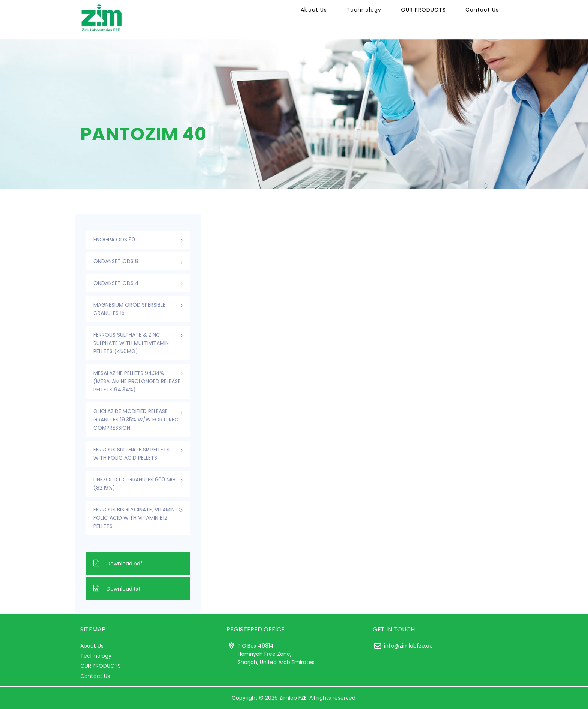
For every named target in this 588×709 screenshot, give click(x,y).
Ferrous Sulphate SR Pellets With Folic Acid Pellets (131, 454)
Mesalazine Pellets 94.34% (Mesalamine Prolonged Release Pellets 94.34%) (137, 381)
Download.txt (117, 589)
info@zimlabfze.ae (408, 646)
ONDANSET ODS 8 (116, 261)
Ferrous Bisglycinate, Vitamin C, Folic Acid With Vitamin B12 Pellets (137, 518)
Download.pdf (118, 564)
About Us (337, 19)
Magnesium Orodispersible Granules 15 (129, 309)
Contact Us (485, 19)
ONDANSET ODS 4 (116, 283)
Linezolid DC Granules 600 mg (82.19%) (134, 484)
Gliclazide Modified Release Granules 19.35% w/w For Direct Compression (138, 420)
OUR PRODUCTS (433, 19)
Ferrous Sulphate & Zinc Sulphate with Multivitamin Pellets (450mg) (131, 343)
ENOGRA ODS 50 (114, 240)
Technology (381, 19)
